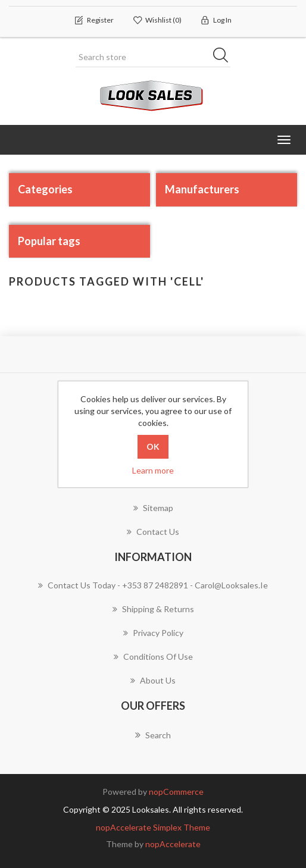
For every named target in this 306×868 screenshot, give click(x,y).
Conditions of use (153, 657)
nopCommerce (176, 792)
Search (153, 735)
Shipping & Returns (153, 609)
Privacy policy (153, 633)
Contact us (153, 532)
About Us (153, 680)
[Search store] (153, 57)
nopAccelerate (173, 844)
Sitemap (153, 508)
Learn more (153, 470)
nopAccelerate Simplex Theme (153, 827)
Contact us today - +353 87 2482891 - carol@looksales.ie (153, 585)
